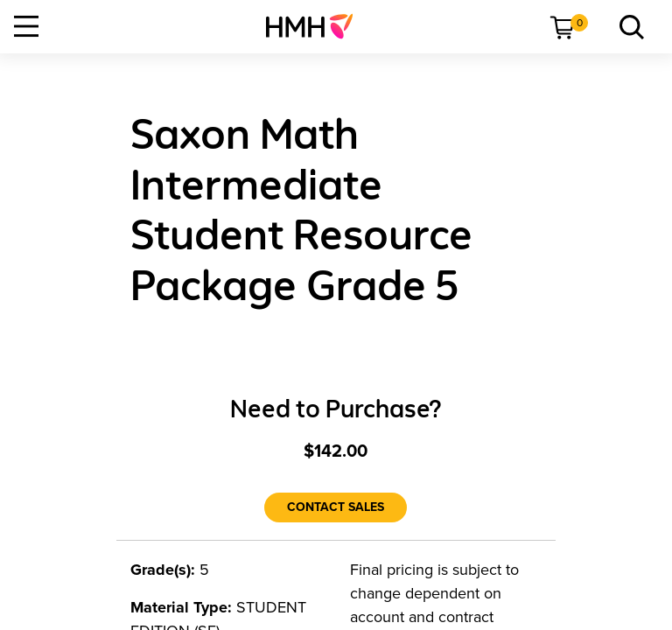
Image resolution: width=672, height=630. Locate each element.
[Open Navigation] (26, 26)
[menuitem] (316, 26)
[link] (316, 26)
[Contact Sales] (336, 507)
